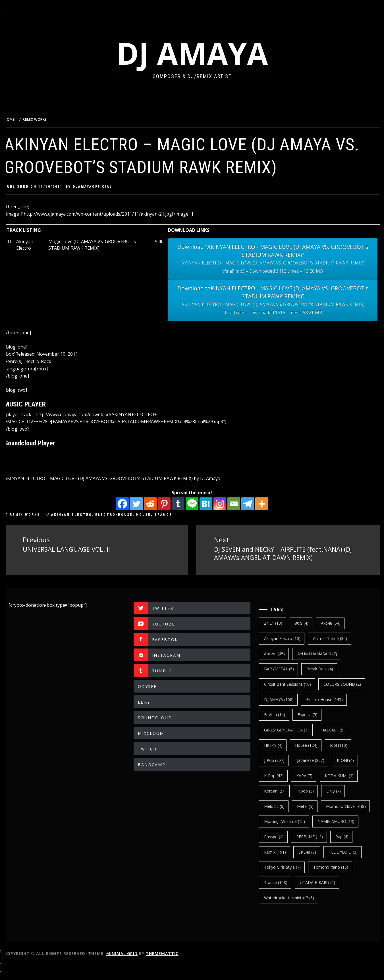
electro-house (128, 515)
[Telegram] (255, 504)
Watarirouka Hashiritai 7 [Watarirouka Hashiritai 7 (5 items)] (294, 912)
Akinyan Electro (86, 515)
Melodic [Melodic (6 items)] (279, 805)
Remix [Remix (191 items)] (345, 851)
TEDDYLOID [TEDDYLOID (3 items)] (314, 867)
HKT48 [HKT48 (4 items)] (278, 744)
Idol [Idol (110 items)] (343, 744)
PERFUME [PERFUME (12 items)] (282, 851)
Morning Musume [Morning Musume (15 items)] (342, 821)
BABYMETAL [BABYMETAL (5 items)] (284, 668)
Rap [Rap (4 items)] (315, 851)
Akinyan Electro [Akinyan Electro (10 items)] (287, 638)
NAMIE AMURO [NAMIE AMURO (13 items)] (287, 836)
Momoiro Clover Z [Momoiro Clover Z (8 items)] (289, 821)
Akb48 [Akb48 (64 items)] (336, 623)
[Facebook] (129, 504)
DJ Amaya (224, 478)
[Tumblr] (185, 504)
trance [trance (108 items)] (281, 897)
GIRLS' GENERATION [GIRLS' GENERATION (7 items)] (291, 729)
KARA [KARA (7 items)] (309, 775)
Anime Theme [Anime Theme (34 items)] (335, 638)
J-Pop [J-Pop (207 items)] (279, 760)
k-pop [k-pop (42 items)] (279, 775)
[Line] (199, 504)
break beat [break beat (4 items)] (325, 668)
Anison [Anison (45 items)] (279, 653)
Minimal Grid (136, 968)
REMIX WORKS (39, 515)
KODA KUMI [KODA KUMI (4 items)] (344, 775)
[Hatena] (213, 504)
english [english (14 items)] (279, 714)
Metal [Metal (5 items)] (310, 805)
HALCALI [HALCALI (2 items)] (337, 729)
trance (178, 515)
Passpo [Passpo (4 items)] (328, 836)
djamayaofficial (107, 187)
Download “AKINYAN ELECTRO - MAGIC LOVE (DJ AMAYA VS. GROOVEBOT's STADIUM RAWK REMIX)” (277, 259)
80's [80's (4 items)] (306, 623)
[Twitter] (143, 504)
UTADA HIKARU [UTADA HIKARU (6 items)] (322, 897)
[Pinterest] (171, 504)
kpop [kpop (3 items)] (311, 790)
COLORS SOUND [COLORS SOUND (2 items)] (347, 684)
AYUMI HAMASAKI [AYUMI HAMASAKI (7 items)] (322, 653)
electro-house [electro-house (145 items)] (329, 699)
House (158, 515)
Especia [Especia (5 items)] (312, 714)
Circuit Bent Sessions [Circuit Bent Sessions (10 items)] (292, 684)
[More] (269, 504)
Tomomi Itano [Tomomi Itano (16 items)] (336, 882)
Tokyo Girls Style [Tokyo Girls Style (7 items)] (287, 882)
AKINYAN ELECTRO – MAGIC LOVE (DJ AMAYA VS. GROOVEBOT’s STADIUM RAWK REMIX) (113, 478)
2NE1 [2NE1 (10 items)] (278, 623)
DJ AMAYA (199, 53)
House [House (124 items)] (311, 744)
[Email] (241, 504)
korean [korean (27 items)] (280, 790)
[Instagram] (227, 504)
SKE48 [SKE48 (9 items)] (278, 867)
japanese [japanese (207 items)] (315, 760)
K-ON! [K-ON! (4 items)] (350, 760)
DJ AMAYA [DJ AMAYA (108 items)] (284, 699)
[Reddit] (157, 504)
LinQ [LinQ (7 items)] (338, 790)
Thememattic (176, 968)
